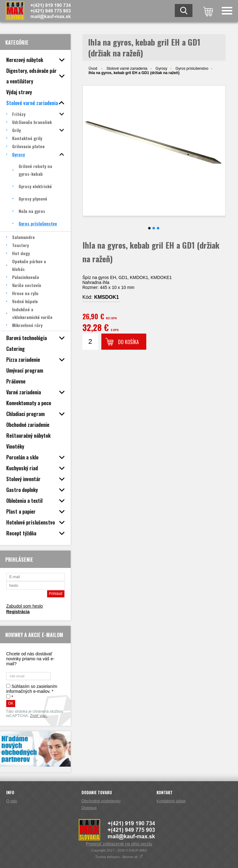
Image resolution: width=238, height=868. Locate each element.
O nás (12, 801)
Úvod (93, 69)
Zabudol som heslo (24, 606)
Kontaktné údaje (171, 801)
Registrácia (18, 612)
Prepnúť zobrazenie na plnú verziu (119, 844)
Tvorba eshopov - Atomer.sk (119, 857)
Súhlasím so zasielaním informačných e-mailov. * (32, 689)
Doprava (89, 808)
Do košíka (128, 342)
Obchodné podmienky (101, 801)
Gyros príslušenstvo (192, 69)
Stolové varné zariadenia (127, 69)
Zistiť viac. (39, 716)
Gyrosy (161, 69)
